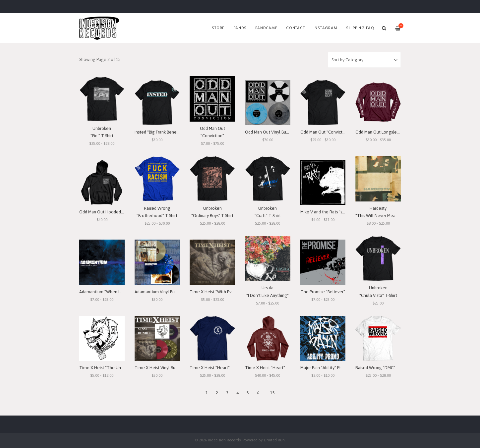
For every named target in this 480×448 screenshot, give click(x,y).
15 (272, 393)
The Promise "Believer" (323, 292)
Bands (240, 28)
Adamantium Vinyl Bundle (159, 292)
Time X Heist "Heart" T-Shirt (216, 368)
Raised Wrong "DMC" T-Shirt (382, 368)
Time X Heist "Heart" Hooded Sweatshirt (284, 368)
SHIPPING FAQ (360, 28)
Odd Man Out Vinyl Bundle (270, 132)
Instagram (326, 28)
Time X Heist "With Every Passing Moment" (230, 292)
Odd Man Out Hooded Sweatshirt (111, 212)
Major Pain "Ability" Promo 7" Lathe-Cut (337, 368)
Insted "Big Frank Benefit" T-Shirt (165, 132)
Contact (295, 28)
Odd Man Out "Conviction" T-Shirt (332, 132)
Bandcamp (266, 28)
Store (218, 28)
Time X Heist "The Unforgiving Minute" (117, 368)
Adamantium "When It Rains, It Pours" (114, 292)
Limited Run (274, 440)
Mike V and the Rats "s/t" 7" (326, 212)
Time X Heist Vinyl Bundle (159, 368)
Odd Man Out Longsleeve (380, 132)
